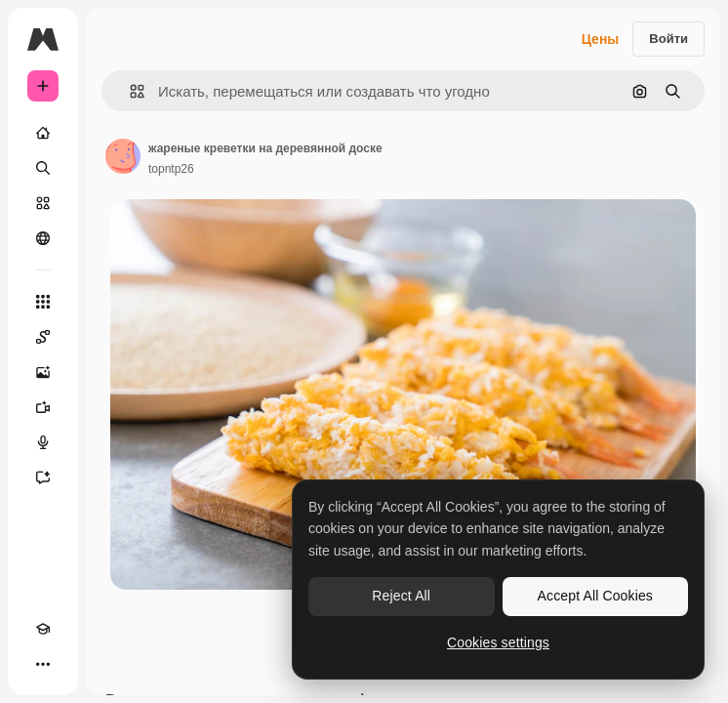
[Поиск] (43, 168)
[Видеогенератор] (43, 407)
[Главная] (43, 133)
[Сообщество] (43, 238)
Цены (601, 39)
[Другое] (43, 664)
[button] (129, 91)
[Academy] (43, 629)
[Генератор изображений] (43, 372)
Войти (668, 39)
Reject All (401, 596)
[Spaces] (43, 337)
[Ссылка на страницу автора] (123, 156)
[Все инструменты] (43, 302)
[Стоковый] (43, 203)
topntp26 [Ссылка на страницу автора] (171, 169)
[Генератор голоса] (43, 442)
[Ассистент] (43, 477)
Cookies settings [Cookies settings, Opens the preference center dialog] (498, 642)
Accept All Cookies (595, 596)
